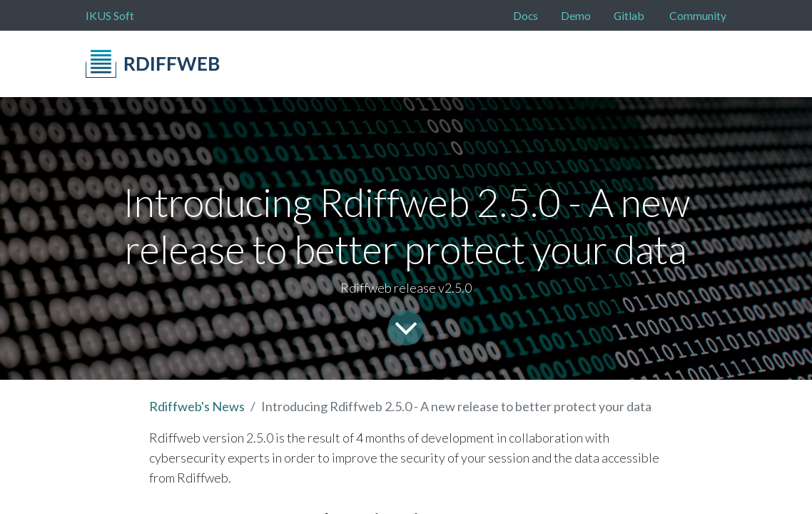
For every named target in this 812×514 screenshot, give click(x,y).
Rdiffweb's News (197, 406)
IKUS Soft (110, 15)
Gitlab (629, 15)
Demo (576, 15)
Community (698, 15)
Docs (526, 15)
